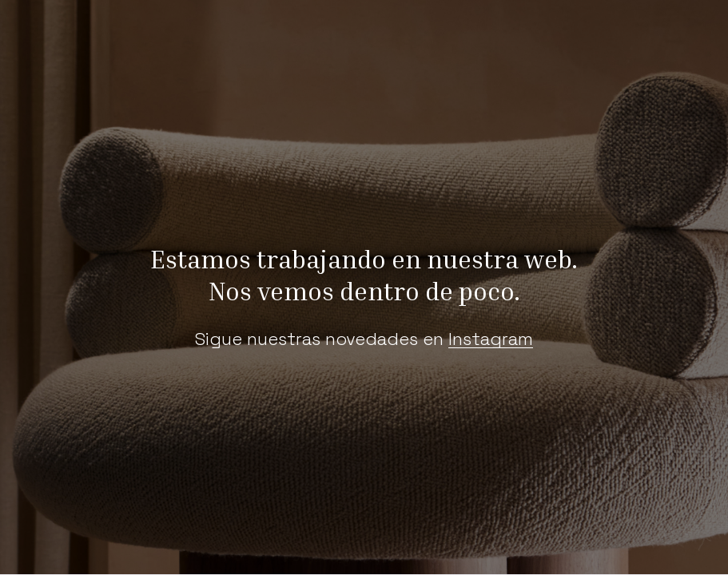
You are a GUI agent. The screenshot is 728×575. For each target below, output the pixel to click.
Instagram (491, 339)
